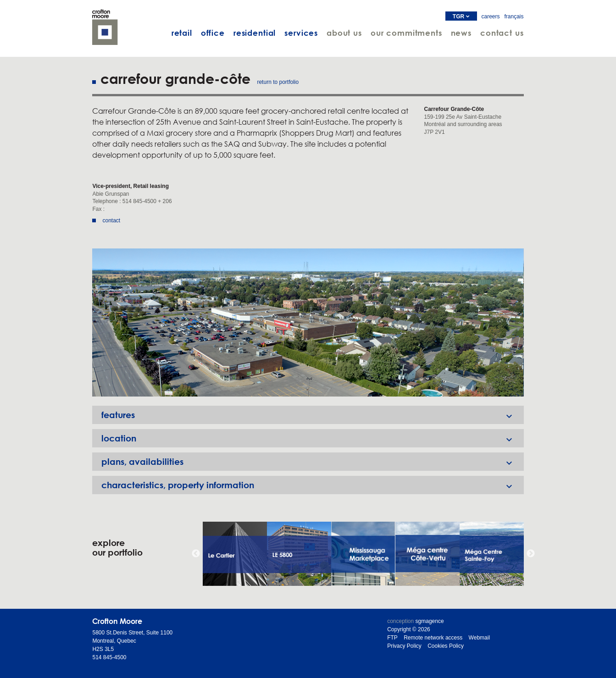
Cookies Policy (446, 646)
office (213, 33)
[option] (308, 322)
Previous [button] (196, 554)
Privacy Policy (404, 646)
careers (491, 17)
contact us (502, 33)
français (514, 17)
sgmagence (430, 621)
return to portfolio (278, 82)
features (312, 415)
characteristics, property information (312, 485)
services (301, 33)
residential (255, 33)
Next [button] (531, 554)
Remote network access (433, 638)
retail (182, 33)
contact (111, 220)
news (461, 33)
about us (344, 33)
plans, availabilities (312, 462)
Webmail (479, 638)
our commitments (406, 33)
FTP (392, 638)
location (312, 438)
